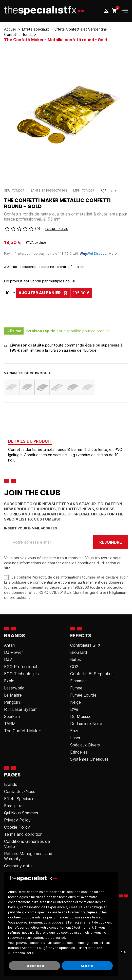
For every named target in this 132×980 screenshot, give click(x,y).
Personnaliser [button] (34, 966)
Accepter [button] (87, 966)
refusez (14, 933)
